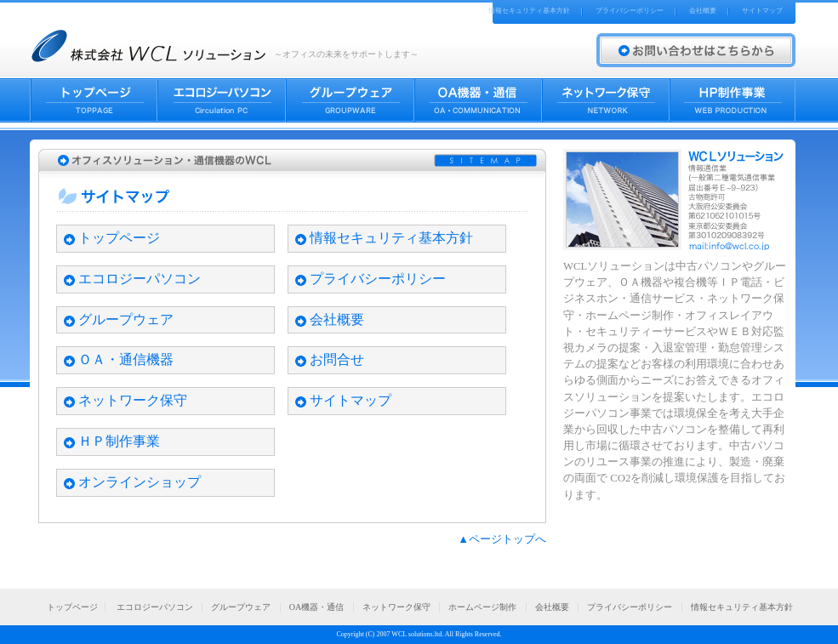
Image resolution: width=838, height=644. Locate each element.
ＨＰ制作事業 (119, 441)
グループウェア (126, 319)
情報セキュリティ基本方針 (529, 11)
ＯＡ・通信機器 (126, 359)
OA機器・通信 (316, 607)
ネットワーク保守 (133, 400)
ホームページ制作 (482, 607)
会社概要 (703, 11)
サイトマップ (762, 11)
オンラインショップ (140, 482)
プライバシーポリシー (630, 11)
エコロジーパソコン (140, 279)
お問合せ (337, 359)
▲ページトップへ (502, 539)
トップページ (119, 238)
